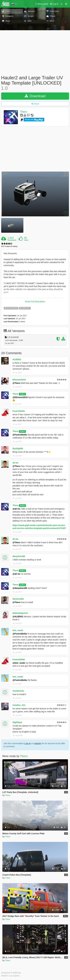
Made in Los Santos (10, 976)
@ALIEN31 (18, 617)
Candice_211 (19, 705)
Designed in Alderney (11, 973)
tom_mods (18, 630)
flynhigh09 (18, 448)
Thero (24, 112)
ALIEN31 (17, 359)
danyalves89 (19, 556)
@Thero (16, 383)
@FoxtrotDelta (20, 435)
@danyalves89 (20, 588)
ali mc (15, 463)
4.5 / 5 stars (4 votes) (9, 246)
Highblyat (17, 722)
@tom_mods (19, 663)
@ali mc (16, 509)
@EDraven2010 (20, 397)
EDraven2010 (19, 380)
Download (35, 96)
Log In (28, 743)
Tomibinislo (18, 691)
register (37, 743)
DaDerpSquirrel (20, 613)
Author (22, 394)
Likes (26, 240)
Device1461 (18, 599)
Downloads (12, 240)
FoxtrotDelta (19, 411)
